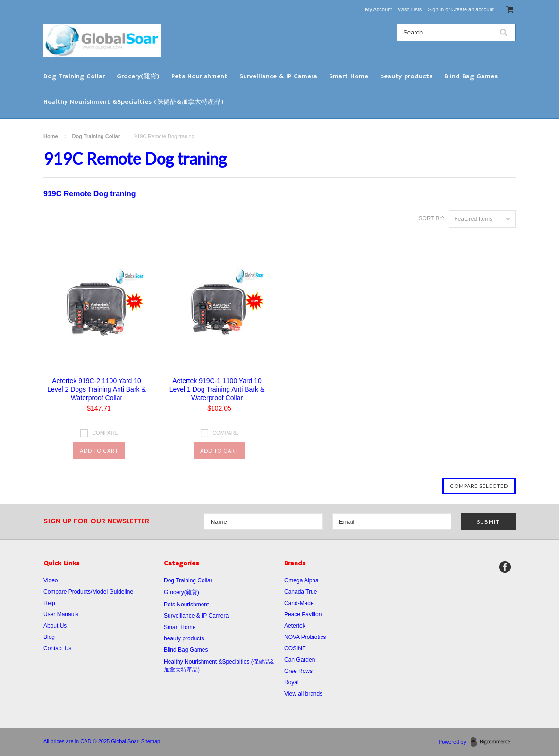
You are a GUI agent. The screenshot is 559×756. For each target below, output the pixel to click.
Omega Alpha (301, 580)
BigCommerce (493, 742)
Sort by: (431, 218)
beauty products (406, 76)
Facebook (505, 567)
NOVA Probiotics (305, 637)
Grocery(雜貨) (138, 76)
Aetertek (295, 626)
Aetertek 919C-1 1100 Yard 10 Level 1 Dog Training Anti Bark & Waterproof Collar (217, 389)
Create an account (473, 9)
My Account (378, 9)
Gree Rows (298, 671)
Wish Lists (410, 9)
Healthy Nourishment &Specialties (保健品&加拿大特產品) (134, 102)
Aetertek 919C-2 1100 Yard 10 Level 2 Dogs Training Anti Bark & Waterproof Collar (97, 389)
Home (51, 136)
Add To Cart (99, 450)
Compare (105, 433)
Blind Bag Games (471, 76)
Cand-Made (299, 603)
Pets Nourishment (199, 76)
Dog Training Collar (74, 76)
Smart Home (349, 76)
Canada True (301, 592)
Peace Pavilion (303, 614)
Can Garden (300, 660)
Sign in (436, 9)
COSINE (295, 648)
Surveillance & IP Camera (278, 76)
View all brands (303, 694)
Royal (292, 682)
